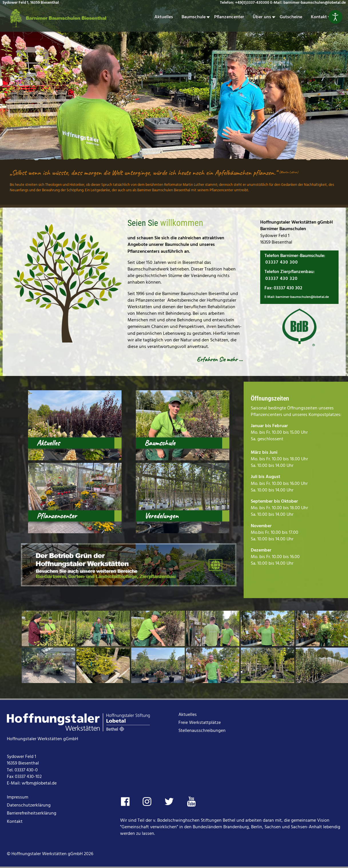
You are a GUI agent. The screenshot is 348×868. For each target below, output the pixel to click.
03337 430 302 (288, 288)
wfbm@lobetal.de (39, 783)
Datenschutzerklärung (29, 805)
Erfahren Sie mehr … (220, 359)
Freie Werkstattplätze (200, 723)
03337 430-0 (26, 770)
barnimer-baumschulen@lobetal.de (302, 297)
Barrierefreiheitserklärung (32, 813)
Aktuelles (48, 443)
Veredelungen (161, 516)
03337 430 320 (282, 279)
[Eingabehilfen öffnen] (335, 17)
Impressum (18, 797)
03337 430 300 (282, 262)
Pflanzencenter (57, 516)
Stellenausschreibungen (202, 731)
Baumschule (160, 443)
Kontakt (15, 822)
